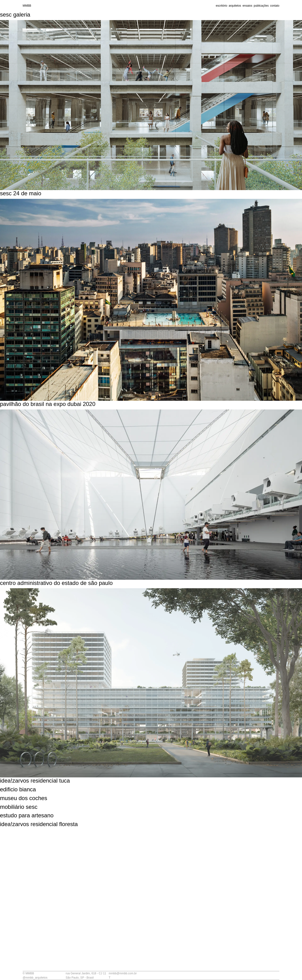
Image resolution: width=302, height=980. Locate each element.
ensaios (247, 6)
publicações (261, 6)
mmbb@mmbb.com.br (123, 973)
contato (275, 6)
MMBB (27, 6)
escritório (221, 6)
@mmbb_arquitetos (35, 978)
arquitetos (235, 6)
